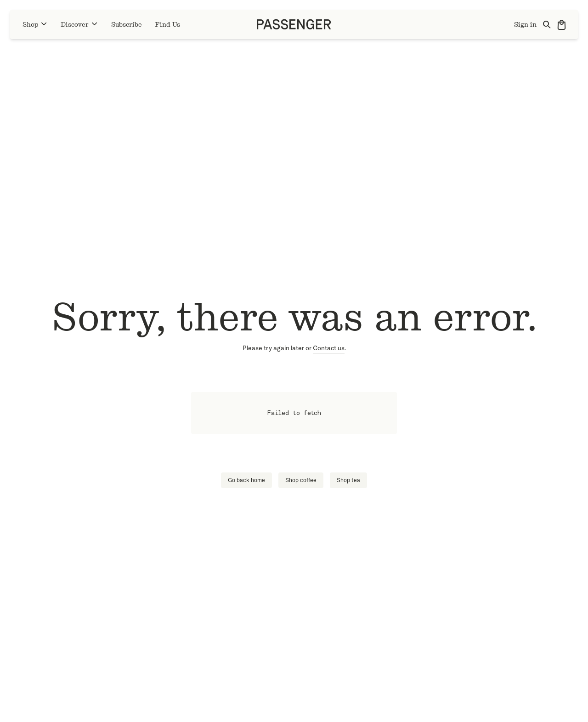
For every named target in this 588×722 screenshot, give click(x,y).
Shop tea (348, 480)
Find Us (167, 25)
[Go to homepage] (294, 24)
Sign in (525, 25)
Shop (35, 24)
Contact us (329, 348)
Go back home (246, 480)
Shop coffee (301, 480)
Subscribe (127, 25)
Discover (79, 24)
